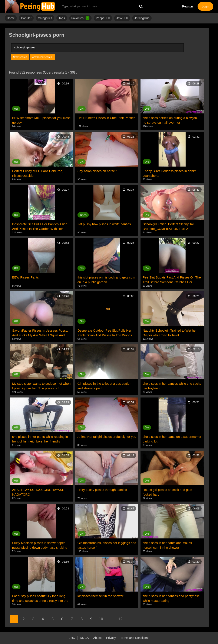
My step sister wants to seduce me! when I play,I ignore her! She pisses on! (41, 386)
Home (11, 18)
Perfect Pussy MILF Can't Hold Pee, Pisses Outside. (38, 173)
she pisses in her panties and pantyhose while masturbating (171, 598)
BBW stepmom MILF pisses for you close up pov (41, 120)
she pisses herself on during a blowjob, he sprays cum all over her (170, 120)
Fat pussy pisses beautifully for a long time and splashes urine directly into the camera (40, 599)
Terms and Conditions (135, 638)
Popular (26, 18)
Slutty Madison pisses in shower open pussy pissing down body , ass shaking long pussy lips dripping (40, 545)
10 (101, 619)
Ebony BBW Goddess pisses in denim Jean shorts (170, 173)
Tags (62, 18)
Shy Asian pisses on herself (97, 171)
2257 (72, 638)
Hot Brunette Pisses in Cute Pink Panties (106, 118)
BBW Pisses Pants (25, 277)
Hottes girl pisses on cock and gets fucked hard (167, 492)
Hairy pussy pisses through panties (102, 490)
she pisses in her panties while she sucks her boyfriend (172, 386)
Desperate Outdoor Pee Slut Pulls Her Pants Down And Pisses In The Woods (105, 333)
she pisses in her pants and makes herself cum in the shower (167, 545)
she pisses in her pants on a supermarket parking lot (172, 439)
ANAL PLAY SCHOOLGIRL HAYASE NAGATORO (38, 492)
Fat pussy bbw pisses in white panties (104, 224)
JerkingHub (142, 18)
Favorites (80, 18)
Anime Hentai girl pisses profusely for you (107, 437)
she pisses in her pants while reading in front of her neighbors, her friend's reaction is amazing (40, 439)
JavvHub (122, 18)
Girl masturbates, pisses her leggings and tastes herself (107, 545)
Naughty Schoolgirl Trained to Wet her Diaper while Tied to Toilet (170, 333)
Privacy (111, 638)
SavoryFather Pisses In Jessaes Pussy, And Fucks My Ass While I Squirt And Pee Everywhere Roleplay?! (40, 333)
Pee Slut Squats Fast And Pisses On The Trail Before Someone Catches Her (172, 280)
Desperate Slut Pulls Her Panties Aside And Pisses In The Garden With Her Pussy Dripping (40, 227)
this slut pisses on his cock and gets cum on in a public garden (106, 280)
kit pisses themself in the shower (100, 596)
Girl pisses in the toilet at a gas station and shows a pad (104, 386)
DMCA (84, 638)
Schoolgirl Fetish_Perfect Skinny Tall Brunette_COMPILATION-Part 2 (168, 226)
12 (120, 619)
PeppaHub (103, 18)
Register (188, 6)
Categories (45, 18)
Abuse (98, 638)
